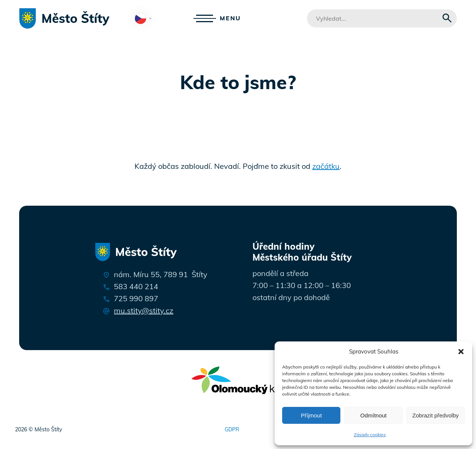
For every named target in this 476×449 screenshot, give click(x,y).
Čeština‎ (145, 19)
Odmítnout (373, 415)
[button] (461, 352)
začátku (326, 166)
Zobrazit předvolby (436, 415)
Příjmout (311, 415)
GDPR (232, 429)
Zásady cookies (370, 435)
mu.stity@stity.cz (144, 310)
